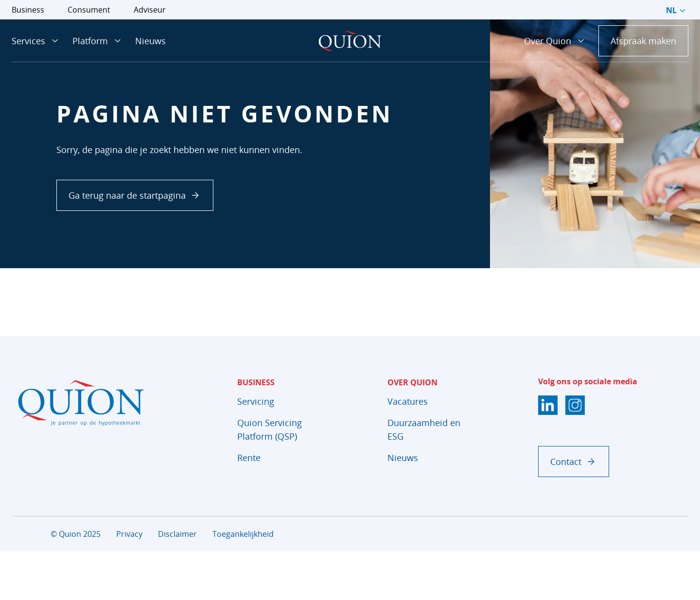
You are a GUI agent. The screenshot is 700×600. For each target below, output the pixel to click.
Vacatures (408, 401)
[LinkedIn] (548, 405)
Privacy (129, 534)
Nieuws (150, 41)
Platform (98, 41)
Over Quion (555, 41)
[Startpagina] (350, 41)
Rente (249, 458)
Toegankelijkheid (243, 534)
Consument (89, 10)
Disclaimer (177, 534)
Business (28, 10)
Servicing (256, 401)
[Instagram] (575, 405)
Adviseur (150, 10)
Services (36, 41)
